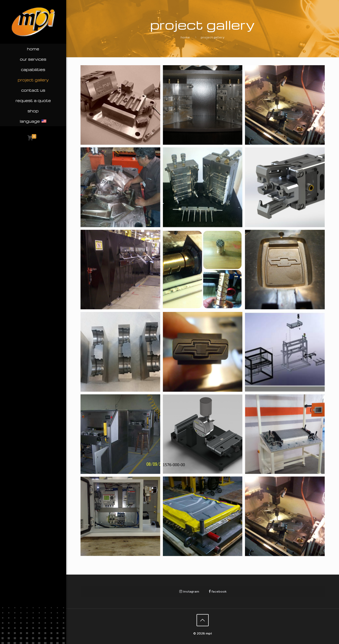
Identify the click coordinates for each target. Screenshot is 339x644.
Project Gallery (213, 37)
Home (185, 37)
